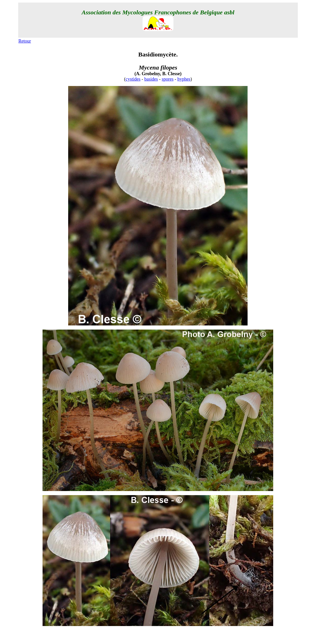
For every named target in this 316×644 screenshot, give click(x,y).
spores (168, 79)
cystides (133, 79)
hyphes (184, 79)
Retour (25, 41)
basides (151, 79)
